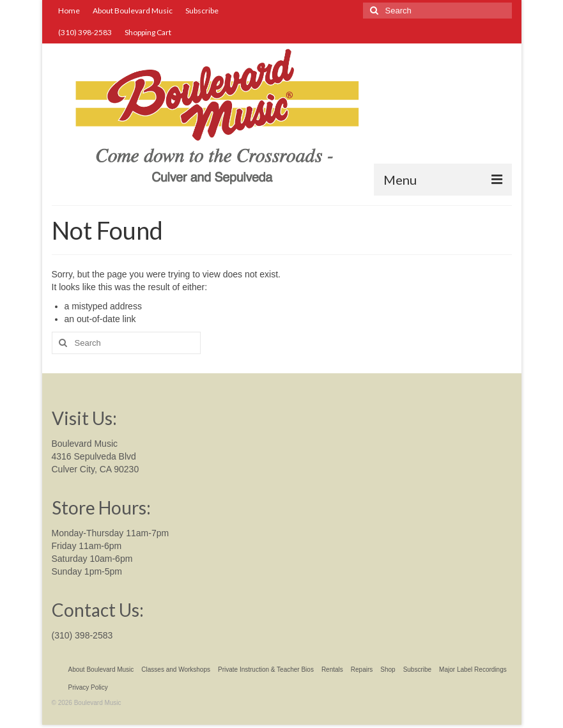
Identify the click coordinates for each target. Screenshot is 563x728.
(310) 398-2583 (82, 635)
